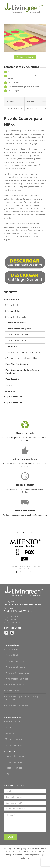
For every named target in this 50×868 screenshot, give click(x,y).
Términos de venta (14, 762)
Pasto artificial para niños (18, 334)
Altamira (25, 858)
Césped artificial (14, 346)
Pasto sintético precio (16, 317)
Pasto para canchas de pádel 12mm (23, 358)
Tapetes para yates (14, 397)
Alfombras (10, 391)
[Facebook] (6, 633)
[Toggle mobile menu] (45, 4)
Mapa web (10, 774)
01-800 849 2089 (12, 623)
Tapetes (9, 385)
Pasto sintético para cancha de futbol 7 (24, 352)
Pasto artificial (13, 311)
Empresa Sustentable (15, 756)
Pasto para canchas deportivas (18, 855)
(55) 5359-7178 (11, 619)
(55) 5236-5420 (11, 616)
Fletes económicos (14, 768)
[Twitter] (12, 633)
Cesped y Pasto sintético (29, 848)
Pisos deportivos (13, 379)
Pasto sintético (12, 299)
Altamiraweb (30, 572)
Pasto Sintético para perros (19, 329)
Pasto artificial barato (16, 340)
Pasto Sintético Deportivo (17, 364)
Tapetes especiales (14, 403)
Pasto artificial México (17, 323)
